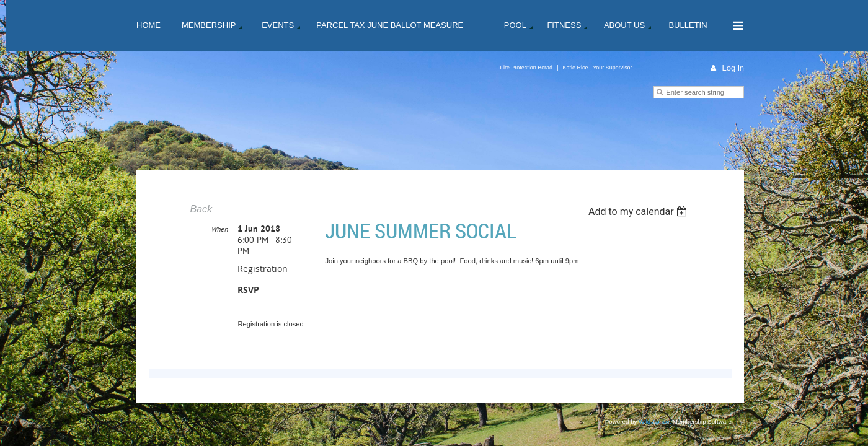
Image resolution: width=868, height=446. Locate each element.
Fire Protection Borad (526, 68)
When (220, 230)
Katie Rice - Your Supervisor (598, 68)
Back (201, 209)
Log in (733, 68)
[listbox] (640, 212)
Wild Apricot (655, 422)
